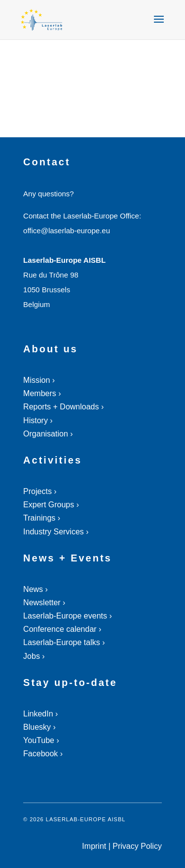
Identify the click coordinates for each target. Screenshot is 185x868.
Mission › (39, 380)
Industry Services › (56, 532)
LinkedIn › (40, 714)
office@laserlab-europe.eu (67, 231)
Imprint (94, 846)
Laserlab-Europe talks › (64, 642)
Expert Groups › (51, 505)
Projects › (40, 491)
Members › (42, 393)
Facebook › (43, 754)
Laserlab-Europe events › (68, 616)
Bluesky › (39, 727)
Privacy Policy (137, 846)
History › (38, 420)
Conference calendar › (62, 629)
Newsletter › (44, 603)
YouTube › (41, 740)
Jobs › (34, 656)
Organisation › (48, 434)
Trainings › (42, 518)
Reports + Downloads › (63, 407)
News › (36, 589)
